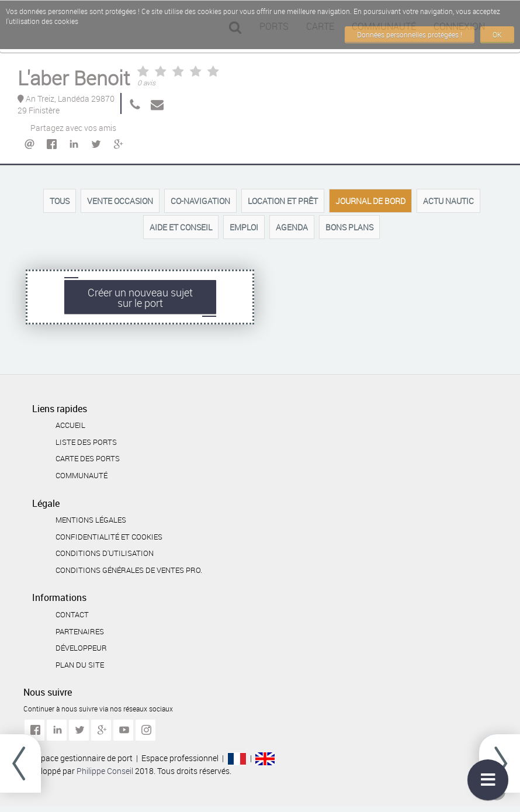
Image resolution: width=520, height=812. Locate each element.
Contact (72, 614)
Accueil (70, 425)
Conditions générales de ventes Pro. (129, 570)
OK (497, 34)
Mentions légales (91, 520)
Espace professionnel (180, 758)
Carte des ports (88, 458)
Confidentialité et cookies (109, 537)
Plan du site (80, 665)
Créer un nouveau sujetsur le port (140, 298)
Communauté (82, 475)
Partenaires (80, 631)
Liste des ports (86, 442)
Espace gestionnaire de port (82, 758)
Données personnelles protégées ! (410, 34)
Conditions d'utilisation (105, 553)
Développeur (81, 648)
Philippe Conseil (106, 771)
